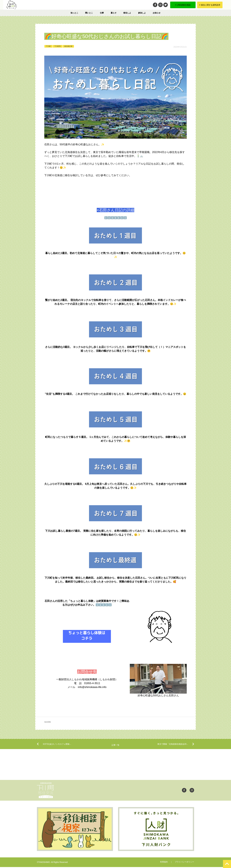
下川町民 (58, 46)
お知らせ (157, 13)
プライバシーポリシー (184, 863)
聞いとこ (89, 13)
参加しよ (142, 13)
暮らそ (114, 13)
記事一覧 (116, 746)
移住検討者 (68, 46)
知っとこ (74, 13)
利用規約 (164, 863)
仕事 (102, 13)
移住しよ (127, 13)
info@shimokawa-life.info (92, 687)
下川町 (48, 46)
